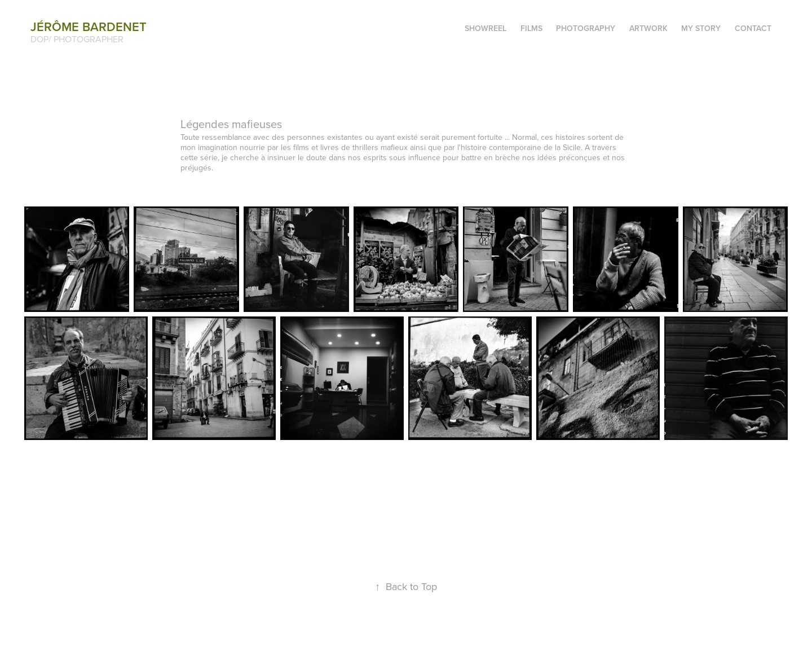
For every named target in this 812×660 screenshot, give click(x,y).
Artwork (648, 28)
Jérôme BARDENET (89, 27)
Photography (586, 28)
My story (701, 28)
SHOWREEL (486, 28)
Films (531, 28)
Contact (753, 28)
